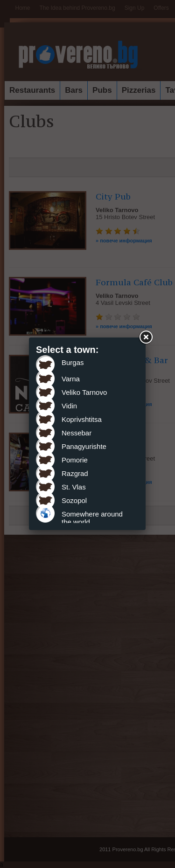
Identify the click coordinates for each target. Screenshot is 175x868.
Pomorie (75, 460)
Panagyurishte (84, 446)
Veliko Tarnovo (84, 392)
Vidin (69, 406)
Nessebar (77, 433)
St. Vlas (74, 487)
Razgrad (75, 473)
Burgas (73, 362)
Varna (71, 379)
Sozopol (74, 500)
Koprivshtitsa (82, 419)
